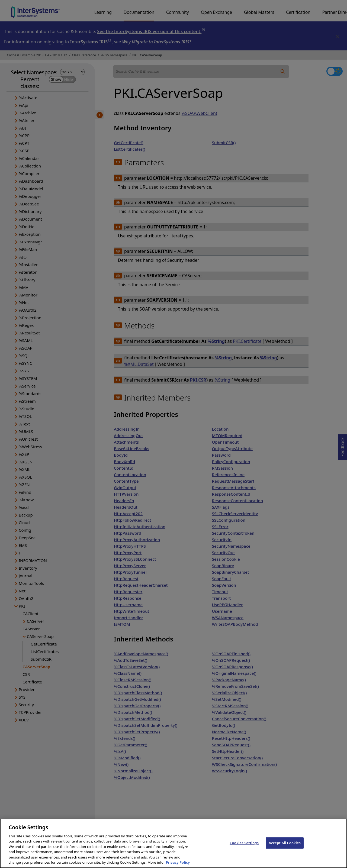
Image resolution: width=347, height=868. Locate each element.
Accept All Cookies (285, 848)
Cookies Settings (244, 848)
